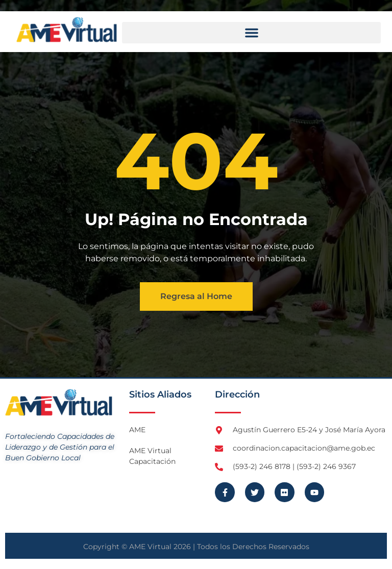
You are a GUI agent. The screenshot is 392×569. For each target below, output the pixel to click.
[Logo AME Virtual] (67, 30)
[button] (251, 33)
